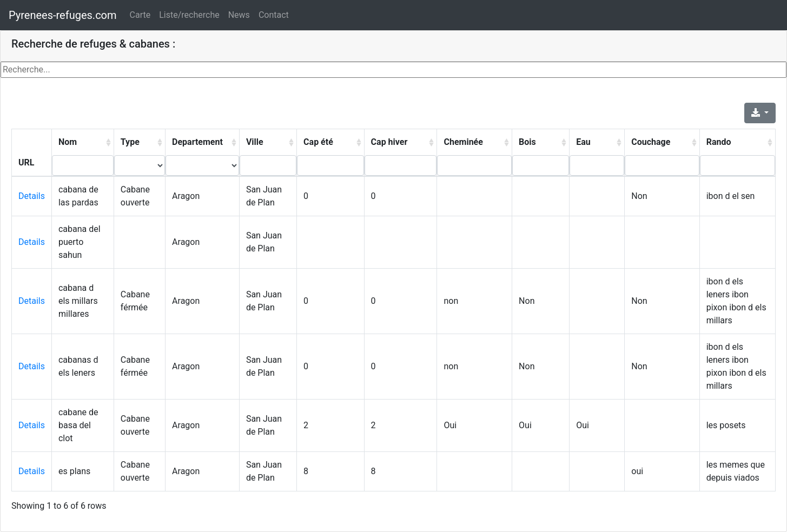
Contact (274, 15)
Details (32, 196)
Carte (140, 15)
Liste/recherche (189, 15)
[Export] (760, 113)
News (239, 15)
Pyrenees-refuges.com (63, 15)
